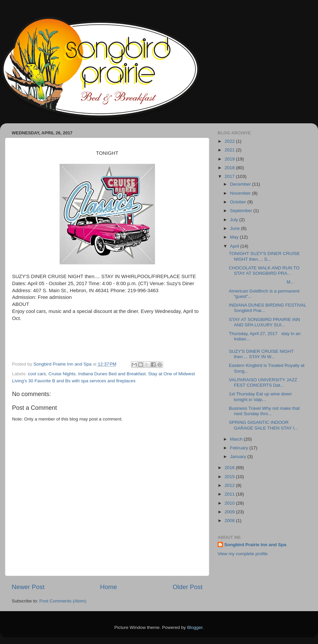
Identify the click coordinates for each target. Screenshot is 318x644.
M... (262, 282)
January (239, 457)
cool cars (37, 374)
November (241, 193)
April (235, 246)
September (242, 211)
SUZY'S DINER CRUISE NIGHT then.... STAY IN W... (261, 354)
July (235, 220)
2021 (230, 150)
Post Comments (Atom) (63, 601)
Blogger (195, 627)
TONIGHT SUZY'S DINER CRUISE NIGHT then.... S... (264, 256)
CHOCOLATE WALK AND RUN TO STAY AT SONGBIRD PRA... (264, 271)
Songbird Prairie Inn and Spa (255, 545)
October (239, 202)
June (235, 228)
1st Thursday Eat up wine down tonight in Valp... (260, 397)
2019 (230, 159)
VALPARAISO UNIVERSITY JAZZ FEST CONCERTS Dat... (263, 382)
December (241, 184)
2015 (230, 477)
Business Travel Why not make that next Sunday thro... (264, 411)
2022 (230, 141)
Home (108, 587)
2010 (230, 503)
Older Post (188, 587)
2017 (230, 176)
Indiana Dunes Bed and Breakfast (112, 374)
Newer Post (28, 587)
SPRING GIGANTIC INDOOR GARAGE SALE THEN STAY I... (264, 425)
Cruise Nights (62, 374)
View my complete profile (243, 554)
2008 (230, 521)
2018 (230, 168)
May (235, 237)
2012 (230, 485)
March (237, 439)
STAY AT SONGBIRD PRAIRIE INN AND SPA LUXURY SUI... (265, 322)
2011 (230, 494)
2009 (230, 512)
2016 (230, 468)
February (240, 448)
